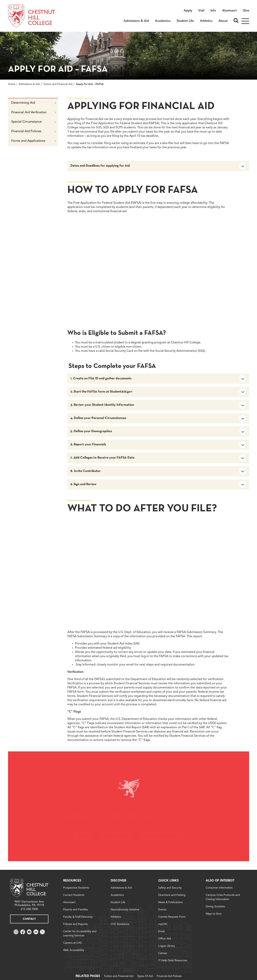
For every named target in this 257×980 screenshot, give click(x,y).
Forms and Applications (34, 141)
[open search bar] (236, 21)
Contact (29, 919)
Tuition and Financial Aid (58, 84)
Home (12, 84)
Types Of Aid (145, 976)
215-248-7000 (29, 909)
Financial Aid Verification (34, 112)
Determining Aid (34, 103)
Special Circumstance (34, 122)
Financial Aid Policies (34, 131)
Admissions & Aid (29, 84)
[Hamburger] (245, 21)
